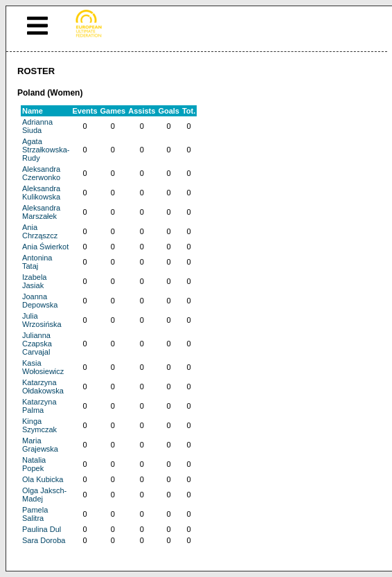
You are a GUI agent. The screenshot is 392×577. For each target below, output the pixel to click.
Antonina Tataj (37, 262)
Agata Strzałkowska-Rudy (46, 150)
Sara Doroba (44, 540)
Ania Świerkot (45, 247)
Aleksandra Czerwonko (41, 173)
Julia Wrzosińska (42, 320)
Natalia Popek (34, 464)
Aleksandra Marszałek (41, 212)
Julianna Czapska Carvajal (37, 344)
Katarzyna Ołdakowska (43, 387)
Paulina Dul (42, 529)
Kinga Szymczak (39, 425)
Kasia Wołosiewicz (43, 367)
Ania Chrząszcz (40, 231)
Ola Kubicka (43, 479)
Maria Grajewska (40, 445)
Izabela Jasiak (34, 281)
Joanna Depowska (40, 301)
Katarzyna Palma (39, 406)
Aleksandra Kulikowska (41, 193)
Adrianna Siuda (37, 126)
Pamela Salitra (35, 514)
